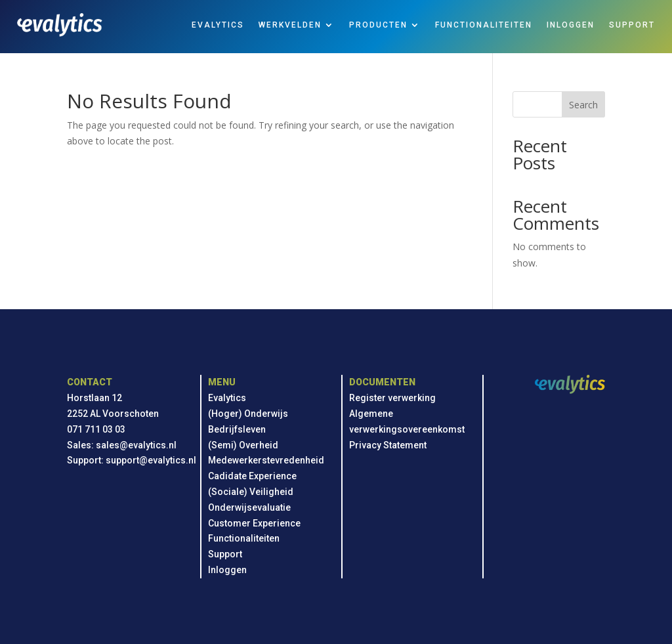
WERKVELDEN (290, 25)
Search (583, 105)
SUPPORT (632, 25)
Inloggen (227, 570)
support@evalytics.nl (151, 460)
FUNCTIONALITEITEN (484, 25)
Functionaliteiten (244, 538)
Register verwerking (392, 398)
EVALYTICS (218, 25)
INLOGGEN (571, 25)
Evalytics (227, 398)
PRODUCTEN (378, 25)
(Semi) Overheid (243, 445)
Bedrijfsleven (237, 429)
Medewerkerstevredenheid (266, 460)
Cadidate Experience (252, 476)
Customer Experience (254, 523)
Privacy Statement (388, 445)
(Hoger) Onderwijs (248, 414)
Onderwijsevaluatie (249, 507)
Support (225, 554)
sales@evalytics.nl (136, 445)
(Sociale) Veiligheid (251, 492)
